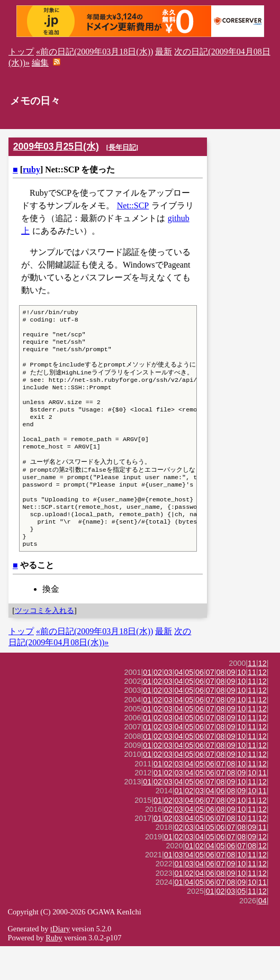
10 (241, 706)
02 (158, 706)
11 (252, 697)
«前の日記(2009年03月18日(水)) (94, 52)
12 (263, 697)
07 (210, 706)
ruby (31, 170)
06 (200, 706)
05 (189, 706)
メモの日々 (35, 101)
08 (221, 706)
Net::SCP (133, 205)
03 (168, 706)
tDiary (60, 963)
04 (179, 706)
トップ (21, 52)
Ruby (54, 972)
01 (147, 706)
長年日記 (122, 147)
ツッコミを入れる (44, 644)
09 (231, 706)
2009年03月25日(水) (56, 146)
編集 (40, 63)
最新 (164, 52)
